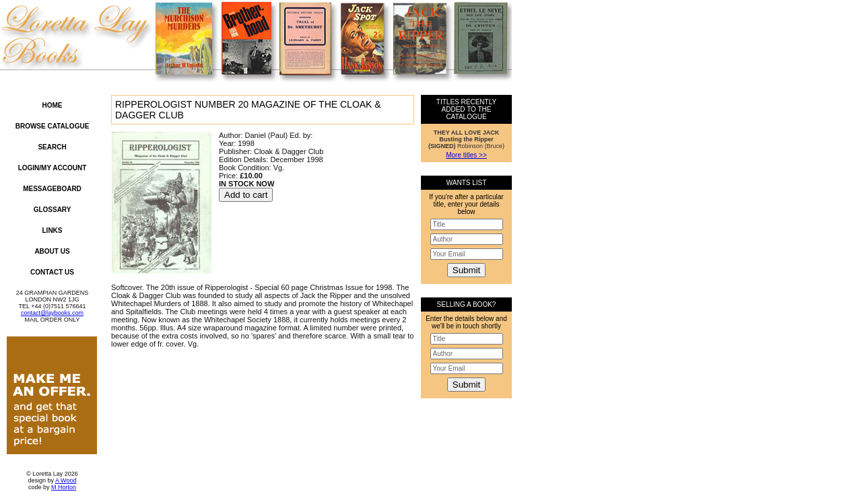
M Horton (64, 487)
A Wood (66, 480)
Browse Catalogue (53, 126)
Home (53, 105)
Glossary (53, 210)
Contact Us (52, 272)
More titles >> (466, 155)
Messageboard (52, 189)
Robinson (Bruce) (466, 139)
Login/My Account (53, 168)
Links (53, 230)
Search (52, 147)
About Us (52, 251)
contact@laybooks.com (52, 313)
